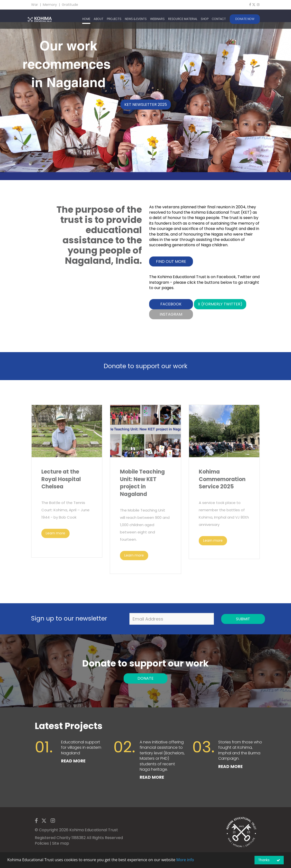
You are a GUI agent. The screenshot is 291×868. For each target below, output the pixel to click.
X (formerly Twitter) (220, 304)
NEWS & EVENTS (136, 19)
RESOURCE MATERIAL (183, 19)
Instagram (171, 314)
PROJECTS (114, 19)
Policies (42, 843)
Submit (243, 619)
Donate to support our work (145, 366)
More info (185, 860)
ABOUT (99, 19)
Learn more (55, 533)
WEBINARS (157, 19)
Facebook (171, 304)
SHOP (205, 19)
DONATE (145, 678)
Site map (61, 843)
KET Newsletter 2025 (146, 105)
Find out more (171, 261)
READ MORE (73, 761)
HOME (86, 19)
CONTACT (219, 19)
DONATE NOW (245, 19)
